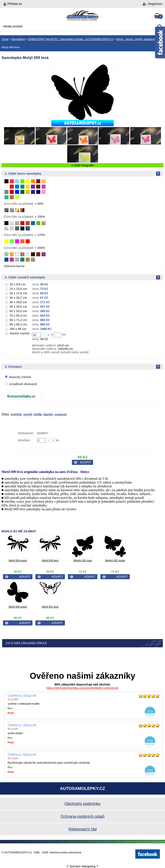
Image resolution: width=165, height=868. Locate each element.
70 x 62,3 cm (18, 316)
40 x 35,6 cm (18, 302)
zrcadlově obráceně (23, 384)
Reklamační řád (82, 829)
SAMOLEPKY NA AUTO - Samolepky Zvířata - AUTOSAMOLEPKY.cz (71, 39)
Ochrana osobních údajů (82, 816)
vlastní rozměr (20, 333)
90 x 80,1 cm (18, 324)
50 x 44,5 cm (18, 307)
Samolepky (18, 39)
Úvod (5, 39)
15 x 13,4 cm (18, 289)
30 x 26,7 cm (18, 298)
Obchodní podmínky (82, 804)
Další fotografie (82, 165)
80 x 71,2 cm (18, 320)
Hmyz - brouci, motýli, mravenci (136, 39)
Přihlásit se (15, 4)
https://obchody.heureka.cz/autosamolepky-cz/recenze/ (83, 688)
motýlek (16, 414)
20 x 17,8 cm (18, 293)
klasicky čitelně (20, 377)
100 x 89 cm (18, 329)
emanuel (61, 414)
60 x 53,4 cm (18, 311)
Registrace (155, 4)
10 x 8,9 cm (17, 284)
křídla (38, 414)
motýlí (28, 414)
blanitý (48, 414)
